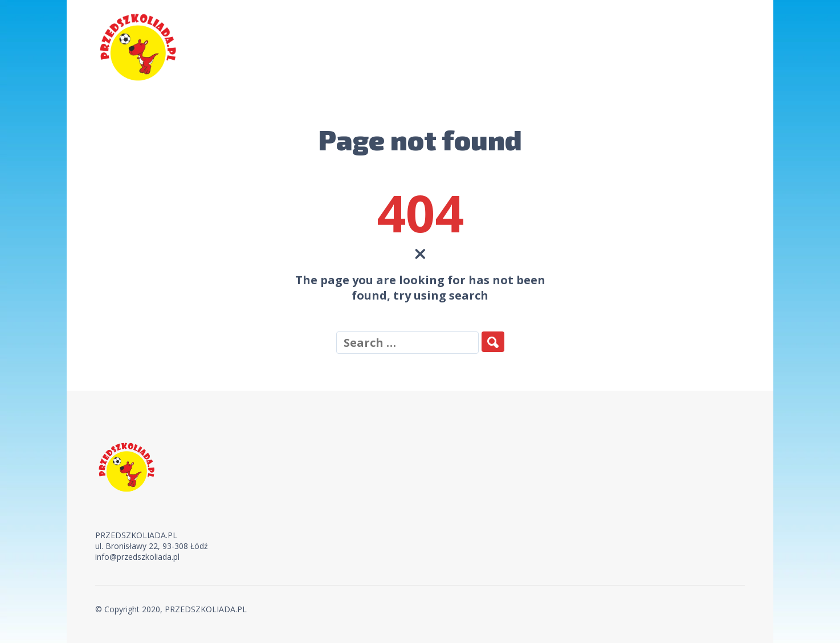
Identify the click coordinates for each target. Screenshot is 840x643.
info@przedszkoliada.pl (137, 557)
